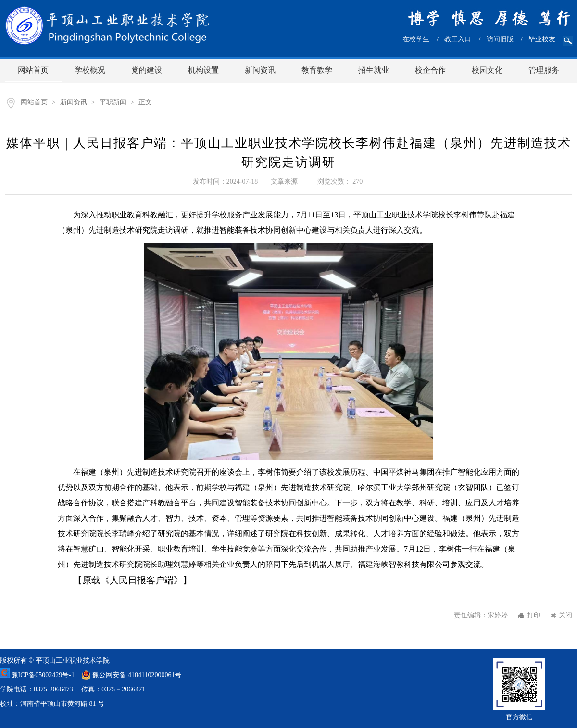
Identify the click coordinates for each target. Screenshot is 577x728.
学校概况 (90, 70)
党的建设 (147, 70)
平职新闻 (113, 102)
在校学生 (416, 39)
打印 (534, 615)
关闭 (565, 615)
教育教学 (317, 70)
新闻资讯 (260, 70)
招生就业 (374, 70)
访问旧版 (500, 39)
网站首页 (33, 70)
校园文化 (487, 70)
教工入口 (458, 39)
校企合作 (430, 70)
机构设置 (203, 70)
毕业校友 (542, 39)
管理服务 (544, 70)
